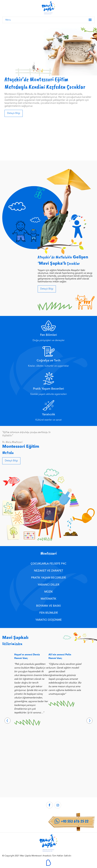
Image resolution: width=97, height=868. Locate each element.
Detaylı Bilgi (14, 113)
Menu (49, 20)
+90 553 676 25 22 (72, 821)
